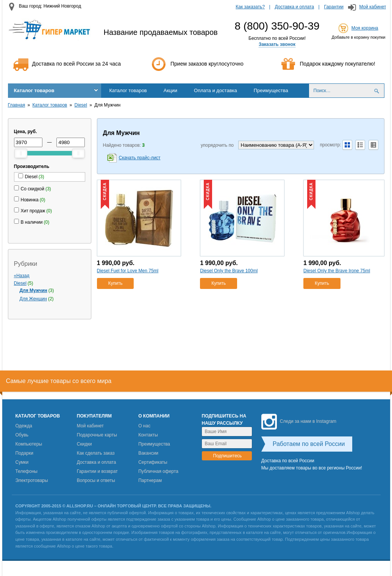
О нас (144, 426)
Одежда (24, 426)
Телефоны (27, 471)
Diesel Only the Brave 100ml (229, 271)
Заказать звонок (277, 44)
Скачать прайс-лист (140, 158)
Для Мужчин (34, 290)
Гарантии (334, 7)
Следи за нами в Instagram (299, 421)
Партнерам (150, 480)
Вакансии (148, 453)
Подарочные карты (97, 435)
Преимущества (271, 90)
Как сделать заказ (96, 453)
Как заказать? (250, 7)
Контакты (148, 435)
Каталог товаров (34, 90)
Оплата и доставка (216, 90)
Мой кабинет (372, 7)
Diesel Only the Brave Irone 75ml (337, 271)
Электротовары (32, 480)
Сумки (22, 462)
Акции (170, 90)
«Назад (22, 276)
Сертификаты (153, 462)
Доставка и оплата (295, 7)
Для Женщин (33, 299)
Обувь (22, 435)
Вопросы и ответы (96, 480)
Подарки (24, 453)
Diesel (81, 105)
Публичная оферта (158, 471)
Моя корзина (365, 28)
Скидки (84, 444)
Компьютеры (29, 444)
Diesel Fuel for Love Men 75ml (128, 271)
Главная (17, 105)
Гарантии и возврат (97, 471)
